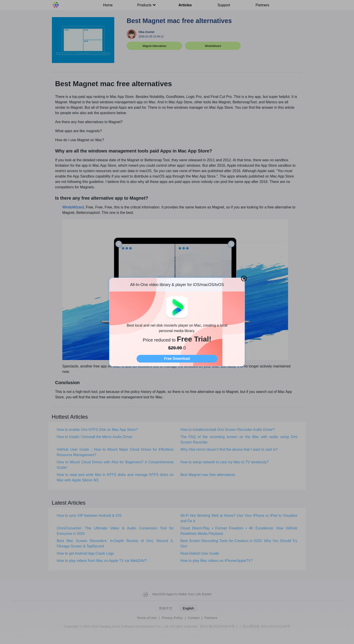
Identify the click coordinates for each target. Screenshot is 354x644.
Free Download (177, 359)
